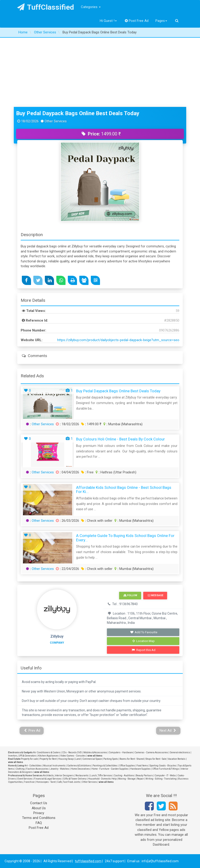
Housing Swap (66, 759)
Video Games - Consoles (73, 756)
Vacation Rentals (177, 759)
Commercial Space (92, 759)
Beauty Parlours (144, 776)
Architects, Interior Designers (58, 776)
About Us (39, 808)
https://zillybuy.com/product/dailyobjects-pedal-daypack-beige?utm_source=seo (118, 340)
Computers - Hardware (121, 752)
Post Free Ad (137, 21)
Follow (130, 595)
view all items (95, 756)
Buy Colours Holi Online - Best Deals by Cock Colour (120, 439)
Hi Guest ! (108, 21)
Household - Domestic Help (102, 779)
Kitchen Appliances (48, 756)
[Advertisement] (100, 72)
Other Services (43, 424)
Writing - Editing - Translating (161, 779)
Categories (91, 7)
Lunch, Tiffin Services (101, 776)
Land (78, 759)
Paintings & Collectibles (105, 766)
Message (156, 595)
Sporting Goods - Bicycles (163, 766)
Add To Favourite (144, 632)
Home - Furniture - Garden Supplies (110, 769)
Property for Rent (48, 759)
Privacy (39, 813)
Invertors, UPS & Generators (22, 756)
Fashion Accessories (37, 769)
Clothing (20, 769)
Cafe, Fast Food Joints (69, 782)
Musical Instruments (54, 766)
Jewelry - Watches (60, 769)
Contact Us (39, 803)
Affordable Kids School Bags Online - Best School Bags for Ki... (124, 490)
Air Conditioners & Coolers (47, 752)
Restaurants (82, 776)
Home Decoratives (80, 769)
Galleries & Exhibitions (79, 766)
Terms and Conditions (39, 818)
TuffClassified (46, 7)
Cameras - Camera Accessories (151, 752)
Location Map (144, 641)
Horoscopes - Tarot (46, 782)
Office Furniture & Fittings (166, 769)
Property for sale (29, 759)
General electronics (180, 752)
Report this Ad (144, 650)
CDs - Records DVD (72, 752)
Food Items (142, 766)
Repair (140, 779)
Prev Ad (32, 730)
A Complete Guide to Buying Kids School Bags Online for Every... (125, 538)
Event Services (25, 779)
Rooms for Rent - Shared (132, 759)
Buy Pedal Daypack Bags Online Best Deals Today (78, 113)
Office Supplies (127, 766)
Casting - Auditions (124, 776)
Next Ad (168, 730)
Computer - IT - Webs (165, 776)
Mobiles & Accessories (95, 752)
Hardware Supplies (140, 769)
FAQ (39, 823)
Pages (161, 21)
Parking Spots (111, 759)
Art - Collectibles (33, 766)
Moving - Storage (127, 779)
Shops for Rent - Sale (156, 759)
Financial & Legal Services (48, 779)
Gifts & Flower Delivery (75, 779)
